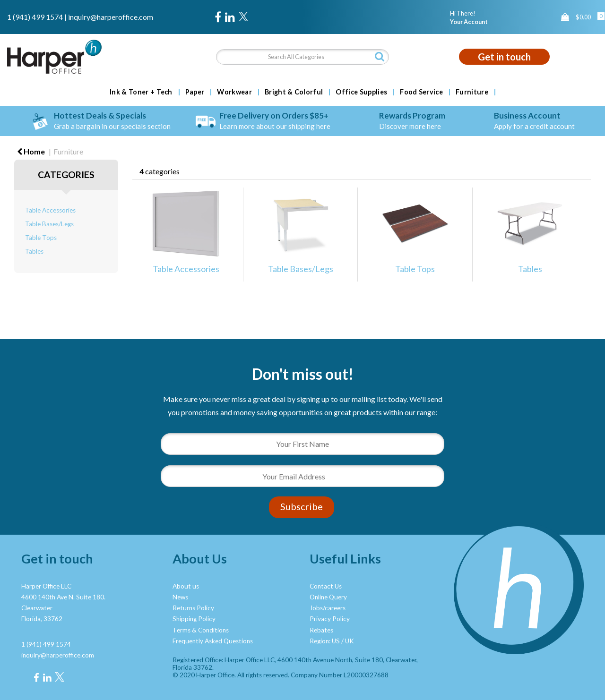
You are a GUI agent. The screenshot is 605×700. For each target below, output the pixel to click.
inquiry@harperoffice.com (111, 17)
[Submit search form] (380, 56)
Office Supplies (361, 92)
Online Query (328, 597)
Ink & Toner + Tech (141, 92)
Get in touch (504, 57)
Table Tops (41, 238)
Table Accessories (50, 210)
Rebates (321, 630)
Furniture (472, 92)
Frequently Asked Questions (213, 641)
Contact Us (326, 586)
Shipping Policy (194, 619)
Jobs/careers (328, 608)
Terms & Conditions (201, 630)
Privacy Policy (330, 619)
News (180, 597)
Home (31, 151)
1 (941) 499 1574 (35, 17)
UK (350, 641)
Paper (195, 92)
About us (186, 586)
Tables (34, 251)
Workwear (234, 92)
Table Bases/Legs (49, 224)
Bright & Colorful (294, 92)
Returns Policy (193, 608)
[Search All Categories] (303, 57)
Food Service (421, 92)
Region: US (325, 641)
